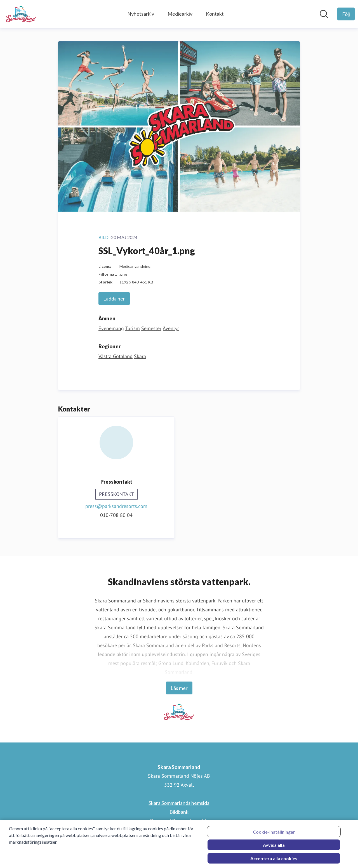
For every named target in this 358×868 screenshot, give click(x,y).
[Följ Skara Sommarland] (346, 14)
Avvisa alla (274, 847)
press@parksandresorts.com (116, 506)
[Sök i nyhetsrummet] (324, 14)
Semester (151, 328)
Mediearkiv (180, 14)
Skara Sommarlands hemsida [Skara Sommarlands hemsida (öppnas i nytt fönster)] (179, 803)
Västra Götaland (116, 356)
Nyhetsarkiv (141, 14)
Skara (140, 356)
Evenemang (111, 328)
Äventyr (171, 328)
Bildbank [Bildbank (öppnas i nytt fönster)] (179, 812)
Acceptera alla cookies (274, 860)
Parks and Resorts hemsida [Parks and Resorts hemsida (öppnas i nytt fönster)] (179, 821)
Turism (133, 328)
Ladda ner (114, 299)
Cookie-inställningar (274, 833)
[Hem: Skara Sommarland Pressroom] (21, 14)
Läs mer (179, 688)
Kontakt (215, 14)
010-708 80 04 (116, 515)
